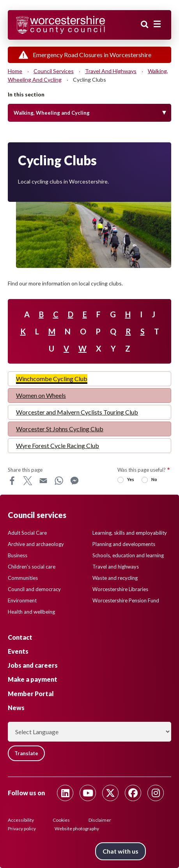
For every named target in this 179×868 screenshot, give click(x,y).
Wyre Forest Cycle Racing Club (58, 445)
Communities (23, 578)
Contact (20, 637)
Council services (54, 71)
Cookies (61, 820)
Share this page (25, 470)
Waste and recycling (115, 578)
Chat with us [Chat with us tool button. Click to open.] (121, 851)
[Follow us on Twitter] (110, 793)
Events (18, 651)
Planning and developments (124, 544)
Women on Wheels (41, 395)
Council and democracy (34, 589)
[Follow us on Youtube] (88, 793)
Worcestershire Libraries (120, 589)
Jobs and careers (33, 665)
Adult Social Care (27, 533)
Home (15, 71)
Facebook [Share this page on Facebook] (12, 481)
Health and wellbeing (31, 612)
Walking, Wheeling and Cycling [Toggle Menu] (52, 113)
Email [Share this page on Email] (43, 481)
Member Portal (31, 694)
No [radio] (154, 479)
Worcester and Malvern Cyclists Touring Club (77, 412)
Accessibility (21, 820)
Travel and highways (111, 71)
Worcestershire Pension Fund (126, 600)
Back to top (161, 850)
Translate (26, 753)
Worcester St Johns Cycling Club (60, 429)
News (16, 708)
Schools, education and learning (128, 555)
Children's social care (32, 567)
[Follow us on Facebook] (133, 793)
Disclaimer (100, 820)
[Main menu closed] (157, 24)
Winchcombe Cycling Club (52, 379)
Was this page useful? (142, 470)
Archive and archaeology (36, 544)
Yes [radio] (131, 479)
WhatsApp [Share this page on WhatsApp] (59, 481)
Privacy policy (22, 829)
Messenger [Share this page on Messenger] (74, 481)
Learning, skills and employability (130, 533)
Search (145, 24)
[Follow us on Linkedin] (65, 793)
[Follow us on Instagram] (156, 793)
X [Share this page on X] (28, 481)
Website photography (77, 829)
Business (18, 555)
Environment (22, 600)
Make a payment (33, 679)
